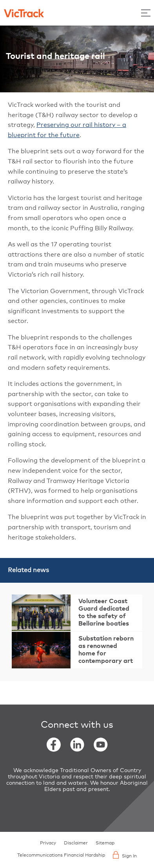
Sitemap (105, 843)
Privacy (48, 843)
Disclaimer (76, 843)
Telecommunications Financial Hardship (61, 855)
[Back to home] (24, 13)
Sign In (125, 855)
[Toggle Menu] (146, 13)
